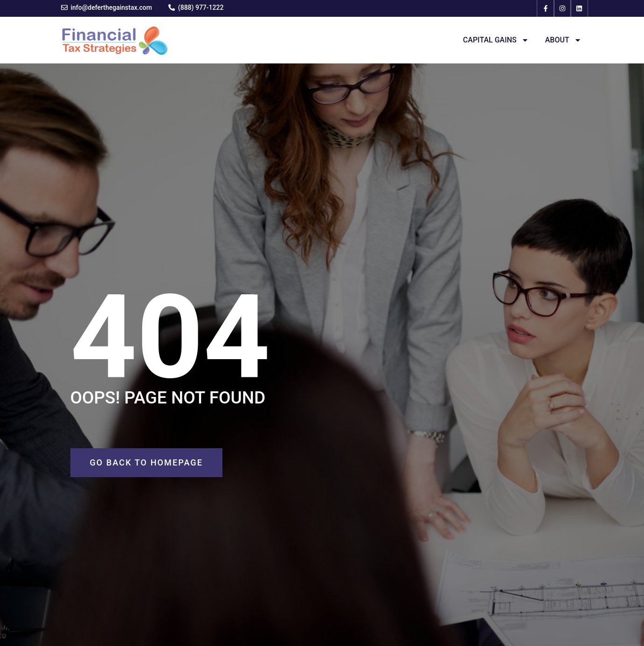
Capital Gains (496, 40)
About (563, 40)
